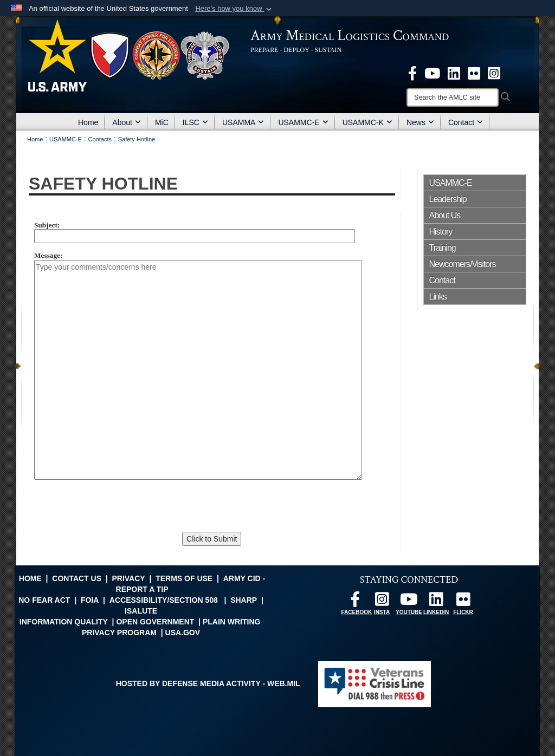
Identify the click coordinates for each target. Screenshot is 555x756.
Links (438, 296)
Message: (48, 256)
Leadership (448, 199)
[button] (234, 9)
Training (443, 248)
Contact (466, 122)
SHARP (244, 600)
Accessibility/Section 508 (164, 600)
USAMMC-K (367, 122)
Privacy (128, 578)
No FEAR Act (44, 600)
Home (88, 122)
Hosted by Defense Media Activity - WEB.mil (208, 683)
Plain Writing (232, 622)
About (127, 122)
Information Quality (64, 622)
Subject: (47, 225)
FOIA (90, 600)
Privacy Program (119, 633)
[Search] (453, 97)
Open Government (155, 622)
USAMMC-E (303, 122)
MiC (162, 122)
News (420, 122)
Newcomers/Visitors (463, 264)
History (441, 232)
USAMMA (243, 122)
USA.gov (183, 633)
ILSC (195, 122)
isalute (141, 611)
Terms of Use (184, 578)
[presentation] (114, 508)
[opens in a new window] (412, 73)
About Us (445, 215)
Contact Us (77, 578)
